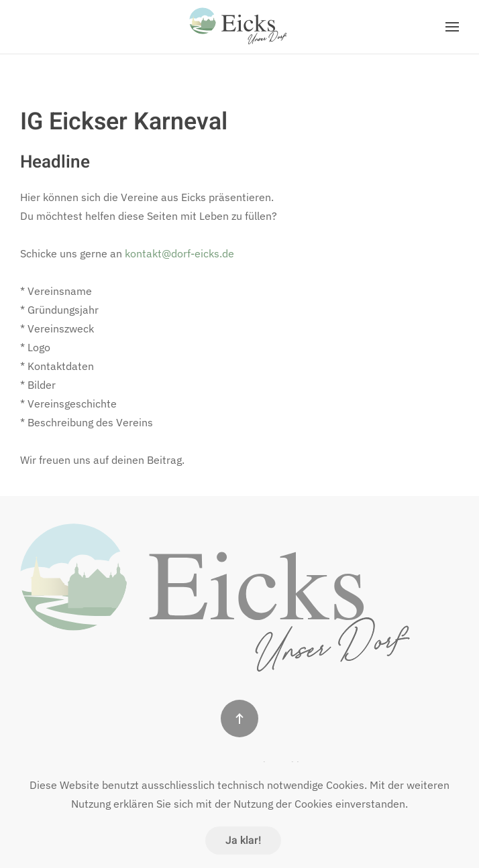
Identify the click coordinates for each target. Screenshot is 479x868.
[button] (452, 27)
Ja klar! (243, 841)
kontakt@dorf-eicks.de (179, 253)
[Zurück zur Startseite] (239, 27)
